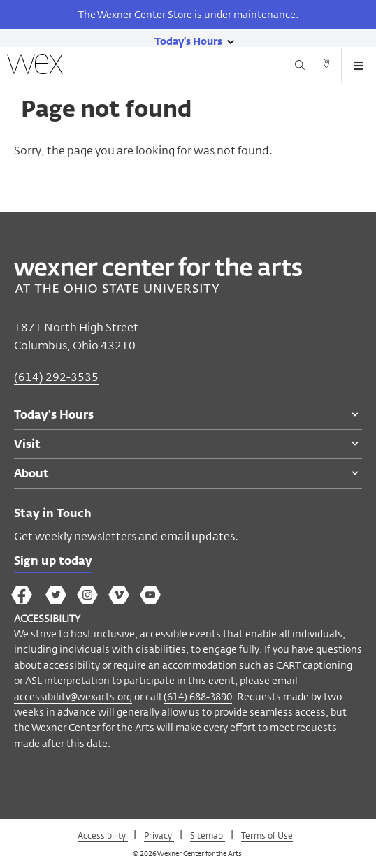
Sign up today (53, 562)
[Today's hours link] (188, 41)
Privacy (159, 835)
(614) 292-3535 (56, 377)
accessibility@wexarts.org (73, 696)
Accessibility (103, 835)
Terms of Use (267, 835)
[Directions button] (326, 66)
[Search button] (300, 66)
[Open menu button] (359, 66)
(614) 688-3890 (198, 696)
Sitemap (208, 835)
